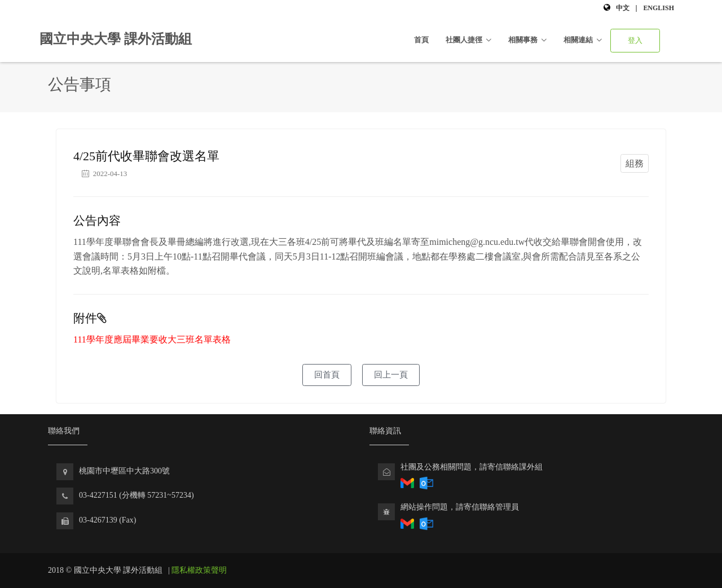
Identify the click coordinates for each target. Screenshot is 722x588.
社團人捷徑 (464, 40)
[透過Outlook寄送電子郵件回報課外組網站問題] (426, 523)
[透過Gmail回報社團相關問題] (407, 482)
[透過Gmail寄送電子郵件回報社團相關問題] (407, 523)
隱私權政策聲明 (199, 570)
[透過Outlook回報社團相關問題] (426, 482)
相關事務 (523, 40)
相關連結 (578, 40)
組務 (635, 163)
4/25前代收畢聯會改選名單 (146, 156)
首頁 (421, 40)
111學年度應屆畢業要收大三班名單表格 (152, 339)
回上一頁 (391, 375)
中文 (623, 8)
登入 (635, 40)
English (659, 8)
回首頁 (327, 375)
